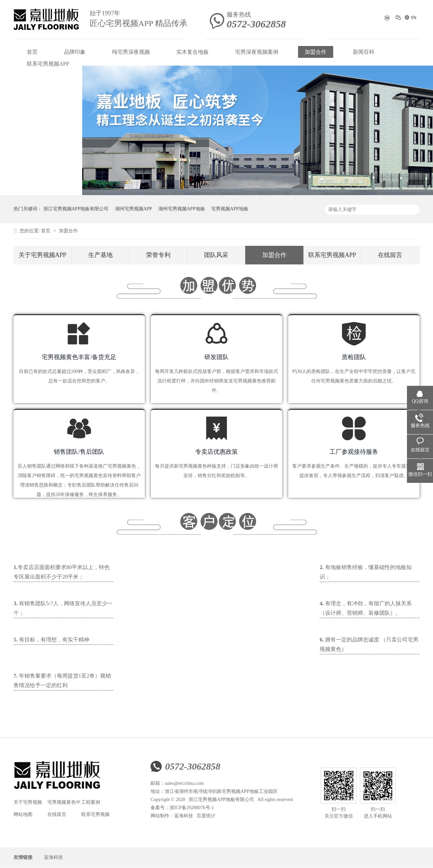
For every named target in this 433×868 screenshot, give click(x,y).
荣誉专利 (158, 255)
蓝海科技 (184, 816)
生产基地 (100, 255)
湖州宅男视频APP (134, 209)
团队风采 (216, 255)
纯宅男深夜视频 (131, 52)
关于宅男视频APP (42, 255)
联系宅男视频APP (48, 64)
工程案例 (91, 802)
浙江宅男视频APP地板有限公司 (76, 209)
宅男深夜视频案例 (257, 52)
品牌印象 (75, 52)
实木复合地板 (192, 52)
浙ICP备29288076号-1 (192, 808)
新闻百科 (364, 52)
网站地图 (23, 814)
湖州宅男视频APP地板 (182, 209)
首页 (32, 52)
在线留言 (390, 255)
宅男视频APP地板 (230, 209)
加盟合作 (316, 52)
